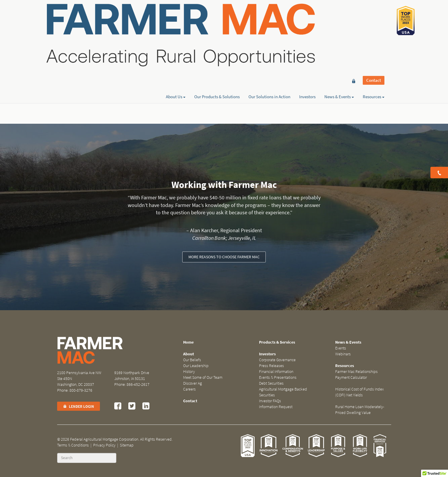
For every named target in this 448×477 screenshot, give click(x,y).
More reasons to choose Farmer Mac (224, 257)
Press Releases (271, 366)
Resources (374, 26)
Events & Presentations (278, 377)
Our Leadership (196, 366)
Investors (307, 26)
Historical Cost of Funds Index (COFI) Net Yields (360, 392)
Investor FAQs (270, 401)
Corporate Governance (277, 360)
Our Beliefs (192, 360)
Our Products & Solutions (217, 26)
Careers (189, 389)
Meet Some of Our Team (203, 377)
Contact (374, 15)
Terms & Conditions (73, 445)
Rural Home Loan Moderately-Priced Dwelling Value (360, 410)
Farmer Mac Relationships (356, 372)
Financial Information (276, 372)
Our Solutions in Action (269, 26)
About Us (176, 26)
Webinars (343, 354)
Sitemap (127, 445)
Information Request (276, 407)
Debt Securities (271, 383)
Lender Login (79, 406)
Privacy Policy (104, 445)
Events (341, 348)
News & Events (339, 26)
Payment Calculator (351, 377)
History (189, 372)
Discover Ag (193, 383)
